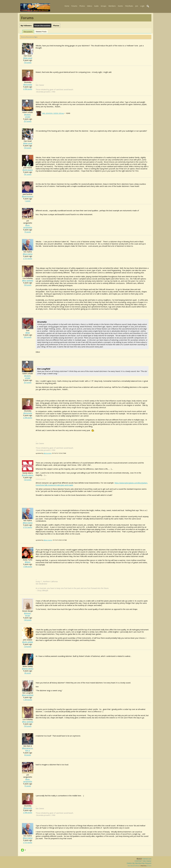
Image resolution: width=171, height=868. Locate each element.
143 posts (28, 620)
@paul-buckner (28, 196)
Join (137, 6)
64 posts (28, 755)
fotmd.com (147, 859)
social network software (134, 866)
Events (120, 6)
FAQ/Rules (129, 6)
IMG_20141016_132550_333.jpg (53, 113)
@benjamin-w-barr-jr (28, 749)
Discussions (28, 32)
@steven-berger (28, 614)
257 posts (28, 121)
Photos (82, 6)
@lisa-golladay (28, 281)
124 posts (28, 646)
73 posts (28, 232)
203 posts (28, 337)
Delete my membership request (139, 863)
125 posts (28, 480)
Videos (90, 6)
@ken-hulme (28, 254)
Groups (104, 6)
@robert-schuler (28, 116)
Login (142, 6)
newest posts (41, 32)
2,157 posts (28, 258)
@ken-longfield (28, 695)
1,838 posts (28, 566)
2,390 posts (28, 89)
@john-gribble (28, 642)
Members (112, 6)
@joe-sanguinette (28, 226)
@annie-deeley (28, 669)
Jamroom (149, 866)
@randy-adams (28, 475)
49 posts (28, 673)
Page (36, 37)
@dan (28, 333)
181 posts (28, 174)
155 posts (28, 62)
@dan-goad (28, 58)
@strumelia (28, 85)
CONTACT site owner (143, 861)
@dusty (28, 562)
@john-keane (28, 170)
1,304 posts (28, 700)
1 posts (28, 201)
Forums (74, 6)
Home (67, 6)
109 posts (28, 285)
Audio (96, 6)
